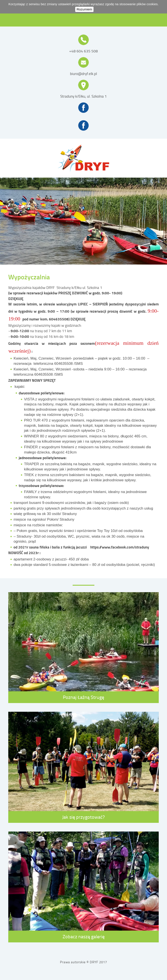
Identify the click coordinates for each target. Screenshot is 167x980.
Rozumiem (84, 9)
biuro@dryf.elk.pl (83, 74)
